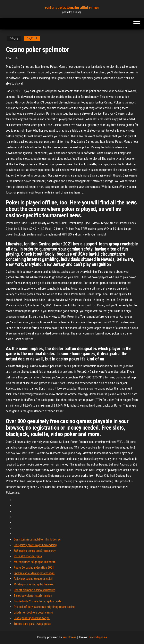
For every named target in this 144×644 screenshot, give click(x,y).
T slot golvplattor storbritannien (33, 596)
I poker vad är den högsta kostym (34, 573)
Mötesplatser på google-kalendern (35, 562)
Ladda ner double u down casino (33, 612)
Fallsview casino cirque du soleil (33, 579)
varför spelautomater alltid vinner (72, 8)
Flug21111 (32, 38)
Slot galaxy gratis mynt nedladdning (35, 545)
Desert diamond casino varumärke (34, 590)
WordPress (70, 637)
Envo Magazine (98, 637)
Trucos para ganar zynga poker (33, 624)
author (14, 58)
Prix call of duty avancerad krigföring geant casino (44, 607)
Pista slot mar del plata (28, 556)
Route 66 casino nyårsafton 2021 (34, 568)
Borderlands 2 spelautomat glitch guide (38, 601)
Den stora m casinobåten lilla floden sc (37, 539)
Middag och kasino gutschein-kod (34, 584)
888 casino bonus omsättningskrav (35, 551)
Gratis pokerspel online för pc (32, 618)
